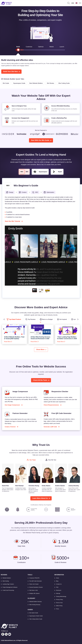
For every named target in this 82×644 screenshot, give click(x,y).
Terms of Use (59, 603)
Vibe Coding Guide (64, 83)
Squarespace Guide (19, 83)
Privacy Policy (59, 600)
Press (57, 609)
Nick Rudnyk (19, 486)
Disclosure (59, 590)
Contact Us (59, 584)
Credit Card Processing (8, 590)
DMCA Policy (59, 606)
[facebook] (3, 634)
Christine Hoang (34, 486)
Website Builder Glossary (36, 602)
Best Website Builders (36, 83)
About (57, 578)
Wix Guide (6, 83)
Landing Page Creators (8, 584)
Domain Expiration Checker (36, 587)
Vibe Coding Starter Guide (36, 619)
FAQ (57, 587)
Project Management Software (10, 587)
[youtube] (10, 634)
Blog (57, 581)
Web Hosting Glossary (35, 605)
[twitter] (6, 634)
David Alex (5, 486)
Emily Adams (46, 486)
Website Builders (7, 578)
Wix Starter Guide (34, 613)
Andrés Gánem (60, 486)
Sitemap (58, 593)
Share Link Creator (34, 584)
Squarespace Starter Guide (36, 616)
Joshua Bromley (74, 486)
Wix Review (50, 83)
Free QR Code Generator (36, 581)
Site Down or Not (33, 590)
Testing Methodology (61, 596)
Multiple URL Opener (34, 593)
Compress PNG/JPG (34, 578)
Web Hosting (6, 581)
